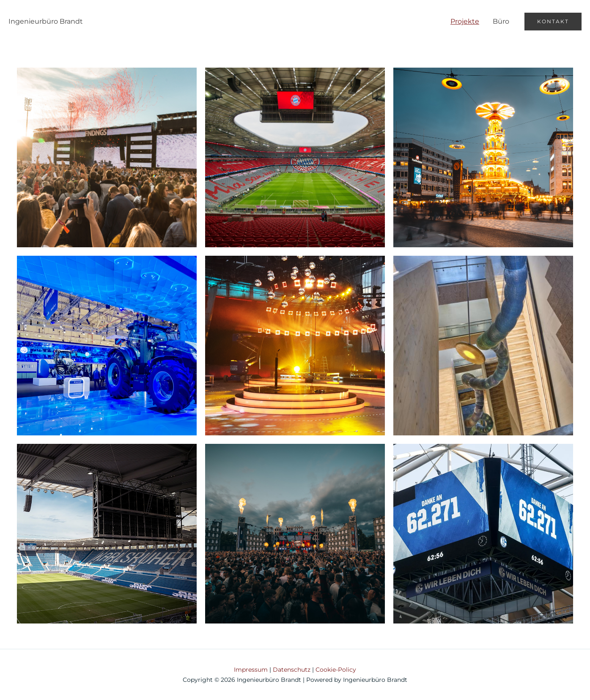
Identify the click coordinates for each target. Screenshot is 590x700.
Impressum (251, 670)
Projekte (465, 21)
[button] (553, 22)
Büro (501, 21)
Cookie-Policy (336, 670)
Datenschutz (292, 670)
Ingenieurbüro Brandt (46, 21)
